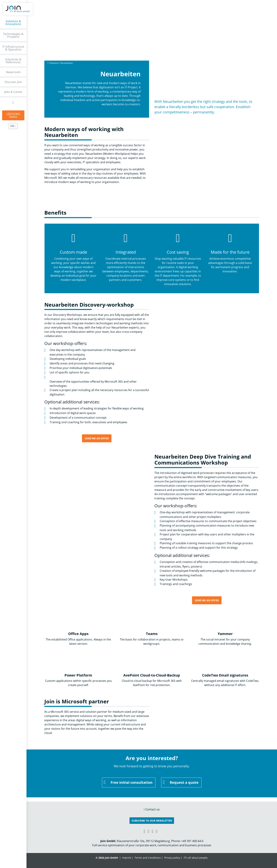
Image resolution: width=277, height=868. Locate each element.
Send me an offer (97, 438)
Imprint (127, 858)
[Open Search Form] (13, 103)
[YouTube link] (153, 831)
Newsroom (13, 72)
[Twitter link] (157, 831)
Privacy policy (172, 858)
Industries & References (13, 61)
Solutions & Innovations (13, 23)
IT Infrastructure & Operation (13, 48)
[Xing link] (144, 831)
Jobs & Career (13, 92)
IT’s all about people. (196, 858)
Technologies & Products (13, 35)
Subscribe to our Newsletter (152, 821)
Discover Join (13, 82)
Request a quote (184, 782)
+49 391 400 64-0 (192, 841)
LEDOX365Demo (13, 115)
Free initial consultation (132, 782)
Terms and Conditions (148, 858)
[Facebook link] (148, 831)
